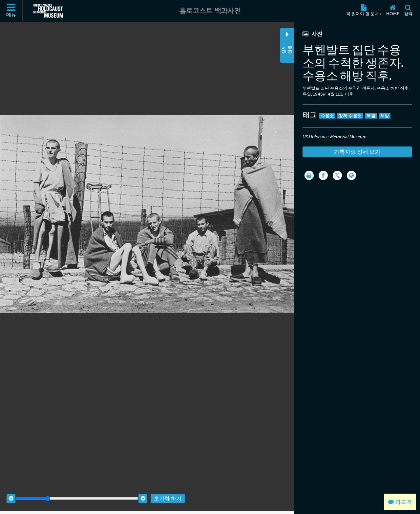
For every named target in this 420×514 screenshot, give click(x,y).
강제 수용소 (350, 116)
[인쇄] (309, 175)
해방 (385, 116)
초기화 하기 (168, 492)
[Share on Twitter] (337, 175)
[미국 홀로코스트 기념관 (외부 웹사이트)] (48, 11)
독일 (371, 116)
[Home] (392, 11)
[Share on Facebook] (323, 175)
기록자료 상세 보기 (357, 152)
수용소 (327, 116)
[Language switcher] (351, 175)
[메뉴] (11, 11)
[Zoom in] (143, 492)
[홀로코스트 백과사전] (210, 11)
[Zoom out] (11, 492)
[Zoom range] (77, 492)
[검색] (408, 11)
